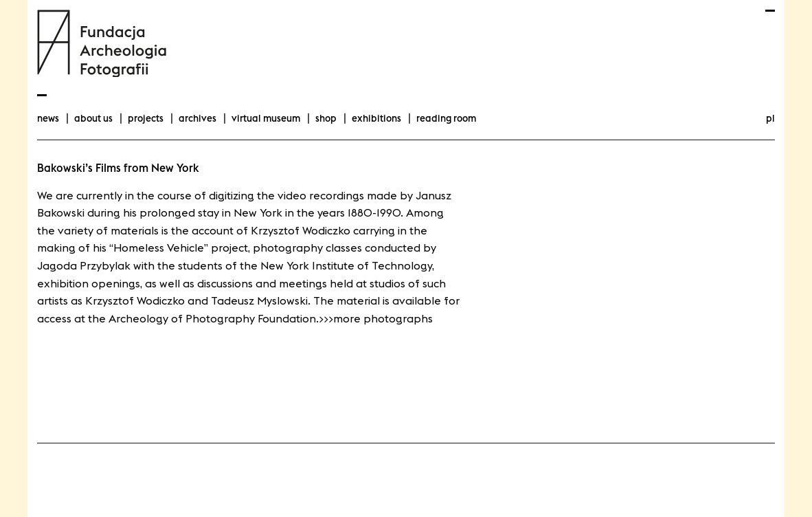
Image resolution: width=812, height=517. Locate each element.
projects (146, 118)
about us (93, 118)
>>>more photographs (376, 318)
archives (198, 118)
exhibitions (376, 118)
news (48, 118)
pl (770, 118)
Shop (326, 118)
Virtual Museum (266, 118)
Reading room (446, 118)
